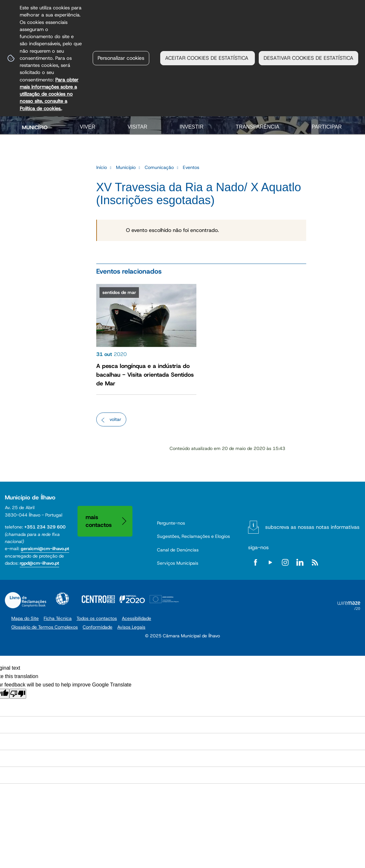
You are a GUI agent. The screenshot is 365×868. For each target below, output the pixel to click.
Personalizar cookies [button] (121, 58)
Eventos (191, 167)
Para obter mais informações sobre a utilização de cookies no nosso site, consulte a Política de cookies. (49, 94)
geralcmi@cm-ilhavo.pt (45, 549)
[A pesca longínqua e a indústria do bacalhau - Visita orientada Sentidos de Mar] (146, 338)
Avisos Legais (131, 627)
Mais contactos (99, 521)
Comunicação (159, 167)
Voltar (115, 419)
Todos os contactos (97, 618)
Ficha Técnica (58, 618)
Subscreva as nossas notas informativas (312, 527)
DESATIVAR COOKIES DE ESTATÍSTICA (308, 58)
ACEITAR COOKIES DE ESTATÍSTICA (208, 58)
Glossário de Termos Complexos (45, 627)
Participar (327, 127)
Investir (192, 127)
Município (35, 127)
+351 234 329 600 (45, 527)
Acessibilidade (62, 599)
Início (102, 167)
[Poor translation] (18, 694)
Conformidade (98, 627)
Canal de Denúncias (178, 550)
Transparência (258, 127)
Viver (88, 127)
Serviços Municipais (178, 563)
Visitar (137, 127)
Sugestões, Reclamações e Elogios (193, 536)
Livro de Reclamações (26, 600)
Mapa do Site (25, 618)
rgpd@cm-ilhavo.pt (39, 563)
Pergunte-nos (171, 523)
